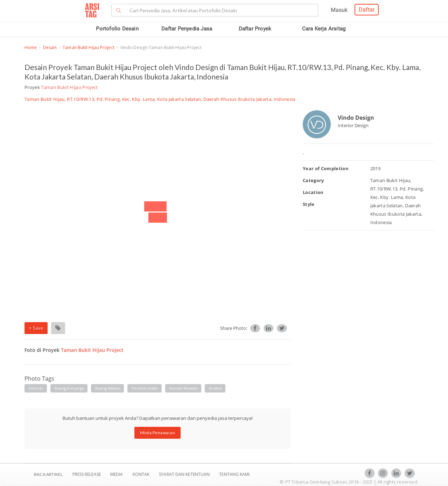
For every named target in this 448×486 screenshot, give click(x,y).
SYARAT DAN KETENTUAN (185, 474)
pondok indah (145, 388)
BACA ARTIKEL (48, 474)
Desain (50, 47)
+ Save (36, 328)
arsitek (216, 388)
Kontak (142, 474)
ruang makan (108, 388)
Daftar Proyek (255, 29)
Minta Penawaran (158, 433)
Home (31, 47)
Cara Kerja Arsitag (324, 29)
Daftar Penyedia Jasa (187, 29)
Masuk (339, 10)
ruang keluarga (69, 388)
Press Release (86, 474)
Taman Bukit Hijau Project (89, 47)
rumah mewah (184, 388)
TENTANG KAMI (234, 474)
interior (36, 388)
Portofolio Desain (117, 29)
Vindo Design (356, 118)
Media (117, 474)
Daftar (367, 10)
